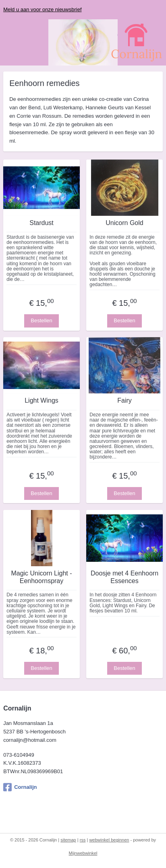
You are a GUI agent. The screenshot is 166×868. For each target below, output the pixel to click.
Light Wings (41, 401)
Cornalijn (20, 787)
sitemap (68, 840)
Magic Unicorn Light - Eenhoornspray (41, 577)
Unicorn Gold (124, 223)
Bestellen (41, 321)
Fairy (124, 401)
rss (83, 840)
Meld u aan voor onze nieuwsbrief (42, 9)
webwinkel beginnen (109, 840)
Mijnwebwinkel (83, 853)
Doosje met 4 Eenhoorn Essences (124, 577)
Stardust (41, 223)
